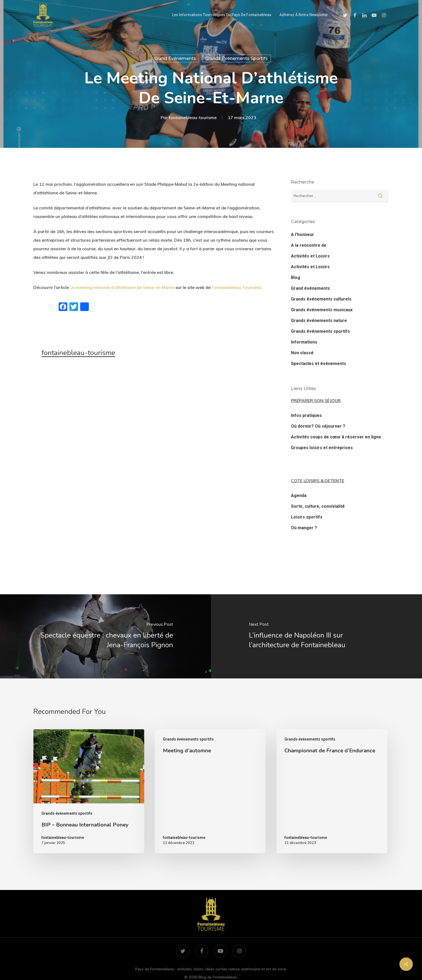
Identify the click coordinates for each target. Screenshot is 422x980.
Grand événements (175, 58)
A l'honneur (303, 235)
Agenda (299, 496)
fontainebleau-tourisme (193, 117)
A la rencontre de (309, 245)
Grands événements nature (319, 321)
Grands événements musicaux (322, 310)
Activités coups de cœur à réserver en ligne (336, 437)
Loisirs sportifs (307, 517)
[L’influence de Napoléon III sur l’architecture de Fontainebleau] (316, 636)
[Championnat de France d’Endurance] (332, 791)
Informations (304, 342)
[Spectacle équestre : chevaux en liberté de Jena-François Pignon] (105, 636)
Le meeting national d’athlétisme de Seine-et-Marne (122, 287)
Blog (296, 278)
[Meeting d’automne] (210, 791)
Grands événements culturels (321, 299)
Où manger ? (304, 528)
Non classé (302, 353)
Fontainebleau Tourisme (236, 287)
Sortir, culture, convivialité (318, 506)
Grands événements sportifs (237, 58)
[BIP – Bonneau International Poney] (89, 791)
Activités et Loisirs (310, 256)
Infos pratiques (306, 415)
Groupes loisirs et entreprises (322, 448)
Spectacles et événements (319, 364)
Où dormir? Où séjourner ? (318, 426)
